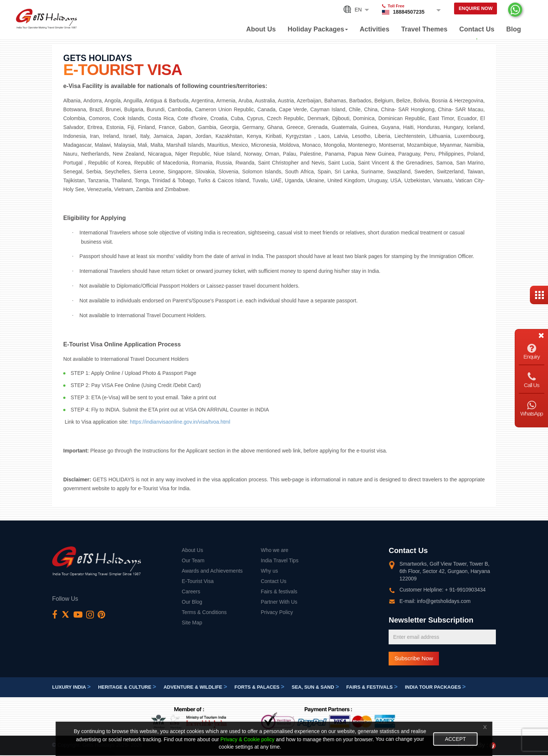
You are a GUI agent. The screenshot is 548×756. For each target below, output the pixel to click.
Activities (375, 29)
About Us (261, 29)
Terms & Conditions (204, 612)
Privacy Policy (277, 612)
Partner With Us (279, 602)
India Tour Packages (435, 688)
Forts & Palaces (259, 688)
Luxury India (71, 688)
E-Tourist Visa (198, 581)
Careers (191, 591)
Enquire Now (471, 10)
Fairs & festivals (279, 591)
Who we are (275, 550)
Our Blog (192, 602)
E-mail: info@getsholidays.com (435, 601)
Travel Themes (424, 29)
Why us (269, 571)
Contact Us (477, 29)
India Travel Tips (280, 560)
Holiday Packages (318, 29)
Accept (459, 739)
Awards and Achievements (212, 571)
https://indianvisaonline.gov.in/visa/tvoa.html (180, 422)
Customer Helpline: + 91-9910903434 (442, 590)
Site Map (192, 623)
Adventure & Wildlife (195, 688)
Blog (514, 29)
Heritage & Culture (127, 688)
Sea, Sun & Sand (315, 688)
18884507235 (399, 12)
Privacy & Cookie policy (239, 739)
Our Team (193, 560)
